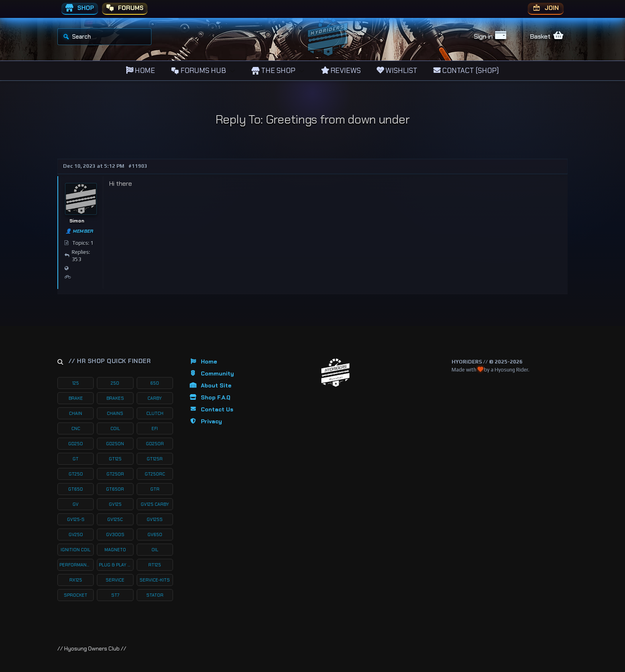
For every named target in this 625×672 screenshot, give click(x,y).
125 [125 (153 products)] (76, 383)
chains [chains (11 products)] (115, 413)
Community (211, 373)
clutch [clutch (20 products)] (155, 413)
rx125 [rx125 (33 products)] (76, 580)
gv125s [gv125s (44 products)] (155, 519)
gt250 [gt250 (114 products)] (76, 474)
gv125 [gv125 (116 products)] (115, 504)
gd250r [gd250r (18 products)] (155, 444)
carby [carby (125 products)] (155, 398)
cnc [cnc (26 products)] (76, 428)
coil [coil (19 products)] (115, 428)
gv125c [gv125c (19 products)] (115, 519)
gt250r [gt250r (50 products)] (115, 474)
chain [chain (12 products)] (76, 413)
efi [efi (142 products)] (155, 428)
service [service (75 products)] (115, 580)
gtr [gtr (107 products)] (155, 489)
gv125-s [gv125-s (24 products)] (76, 519)
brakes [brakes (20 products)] (115, 398)
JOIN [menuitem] (546, 8)
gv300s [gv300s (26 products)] (115, 534)
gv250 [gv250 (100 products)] (76, 534)
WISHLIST (397, 71)
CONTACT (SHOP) (466, 71)
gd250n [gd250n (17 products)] (115, 444)
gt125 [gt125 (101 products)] (115, 459)
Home (203, 362)
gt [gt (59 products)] (76, 459)
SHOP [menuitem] (80, 8)
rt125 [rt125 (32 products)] (155, 565)
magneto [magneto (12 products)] (115, 550)
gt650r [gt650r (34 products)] (115, 489)
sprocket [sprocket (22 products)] (76, 595)
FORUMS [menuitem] (125, 8)
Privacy (205, 421)
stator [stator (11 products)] (155, 595)
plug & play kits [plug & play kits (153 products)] (116, 565)
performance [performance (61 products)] (76, 565)
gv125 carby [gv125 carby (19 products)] (155, 504)
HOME (141, 71)
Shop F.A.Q (210, 397)
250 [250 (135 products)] (115, 383)
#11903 (138, 166)
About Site (210, 385)
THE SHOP (273, 71)
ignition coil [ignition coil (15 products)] (76, 550)
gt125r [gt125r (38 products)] (155, 459)
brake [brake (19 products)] (76, 398)
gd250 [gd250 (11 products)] (76, 444)
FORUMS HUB (199, 71)
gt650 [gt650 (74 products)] (76, 489)
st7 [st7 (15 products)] (115, 595)
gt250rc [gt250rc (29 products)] (155, 474)
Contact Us (211, 409)
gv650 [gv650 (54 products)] (155, 534)
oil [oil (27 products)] (155, 550)
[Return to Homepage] (335, 373)
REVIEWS (341, 71)
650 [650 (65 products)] (155, 383)
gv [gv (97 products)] (76, 504)
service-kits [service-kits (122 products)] (155, 580)
